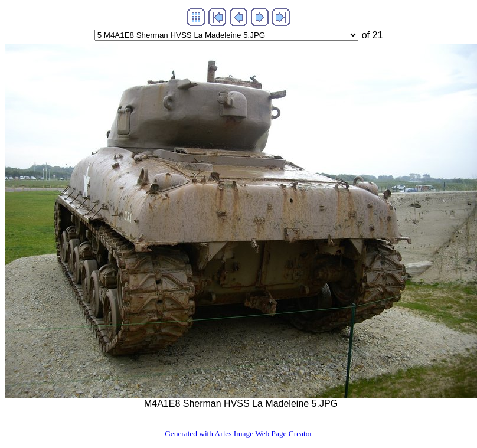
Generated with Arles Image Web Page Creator (238, 434)
